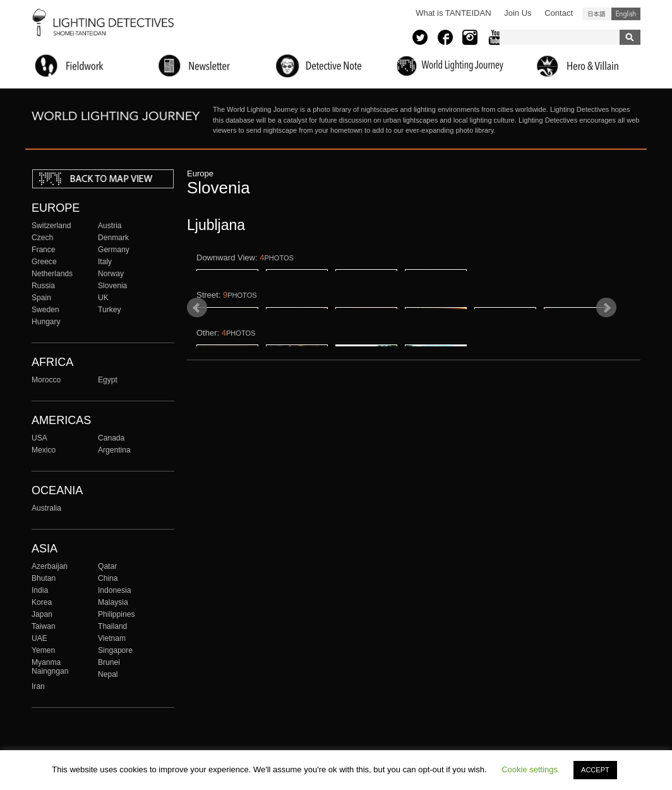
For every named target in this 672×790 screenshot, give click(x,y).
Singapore (115, 650)
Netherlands (52, 274)
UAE (39, 638)
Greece (44, 262)
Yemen (43, 650)
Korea (42, 602)
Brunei (109, 662)
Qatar (107, 566)
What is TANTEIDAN (453, 13)
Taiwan (44, 626)
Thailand (112, 626)
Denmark (113, 238)
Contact (559, 13)
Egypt (108, 380)
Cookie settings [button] (530, 769)
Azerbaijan (50, 566)
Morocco (46, 380)
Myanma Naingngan (50, 667)
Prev (197, 398)
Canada (111, 438)
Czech (42, 238)
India (40, 590)
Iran (38, 686)
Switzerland (51, 226)
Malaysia (113, 602)
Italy (105, 262)
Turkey (109, 310)
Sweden (45, 310)
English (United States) (626, 14)
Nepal (108, 674)
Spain (41, 298)
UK (103, 298)
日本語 (597, 14)
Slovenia (112, 286)
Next (606, 398)
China (108, 578)
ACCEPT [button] (595, 770)
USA (39, 438)
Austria (110, 226)
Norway (111, 274)
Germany (114, 250)
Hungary (46, 322)
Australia (46, 508)
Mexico (44, 450)
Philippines (116, 614)
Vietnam (112, 638)
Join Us (518, 13)
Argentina (114, 450)
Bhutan (44, 578)
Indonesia (114, 590)
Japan (42, 614)
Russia (43, 286)
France (44, 250)
